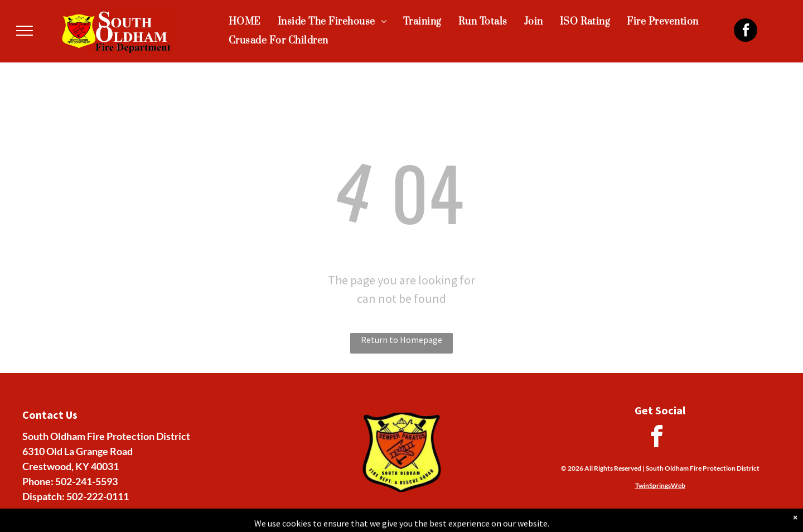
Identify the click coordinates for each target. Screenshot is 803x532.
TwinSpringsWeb (660, 485)
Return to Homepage (401, 340)
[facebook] (746, 32)
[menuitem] (245, 22)
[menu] (25, 31)
